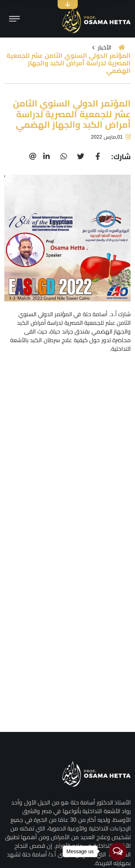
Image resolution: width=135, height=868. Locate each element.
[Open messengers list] (118, 851)
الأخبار (105, 47)
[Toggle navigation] (14, 19)
